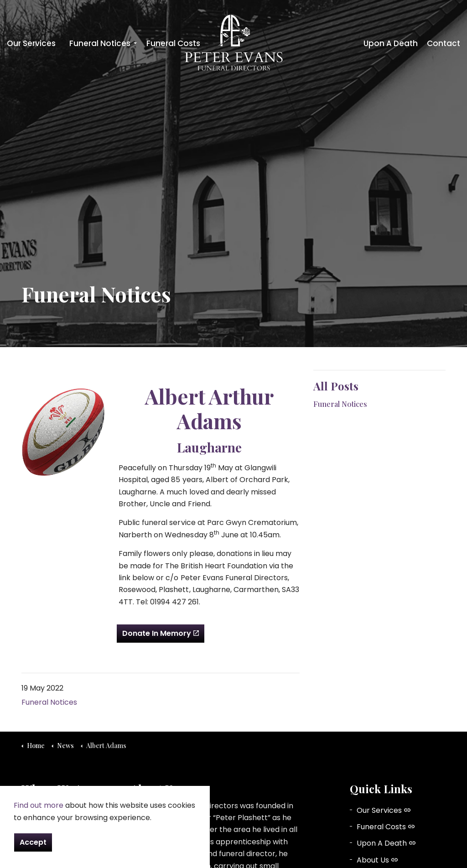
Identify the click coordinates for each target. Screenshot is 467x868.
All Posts (336, 386)
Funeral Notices (100, 43)
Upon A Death (391, 43)
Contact (444, 43)
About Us (377, 860)
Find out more (39, 805)
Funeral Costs (173, 43)
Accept (33, 842)
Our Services (31, 43)
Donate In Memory (161, 634)
